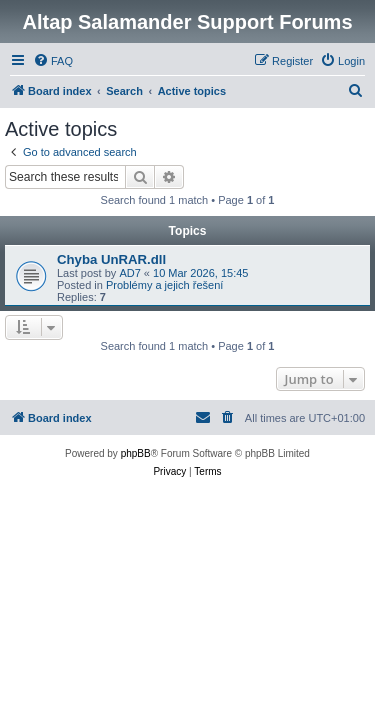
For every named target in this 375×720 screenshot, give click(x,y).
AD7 (129, 273)
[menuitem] (53, 61)
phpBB (136, 453)
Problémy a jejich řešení (164, 285)
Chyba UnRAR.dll (111, 259)
